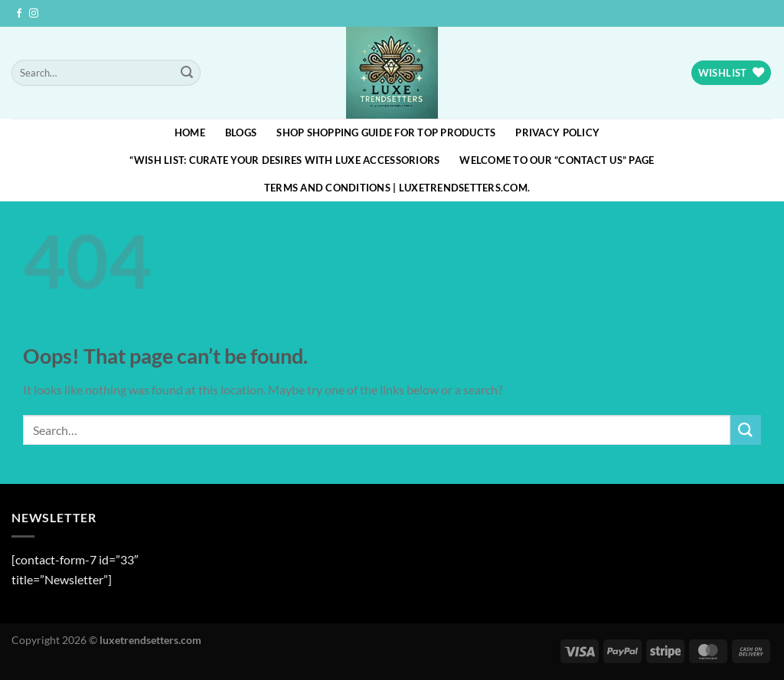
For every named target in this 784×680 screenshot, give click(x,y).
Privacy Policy (557, 132)
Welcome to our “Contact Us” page (557, 160)
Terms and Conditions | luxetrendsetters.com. (397, 188)
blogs (241, 132)
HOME (190, 132)
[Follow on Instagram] (34, 14)
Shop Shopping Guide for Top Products (386, 132)
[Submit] (187, 73)
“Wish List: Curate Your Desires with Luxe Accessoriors (284, 160)
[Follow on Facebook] (19, 14)
